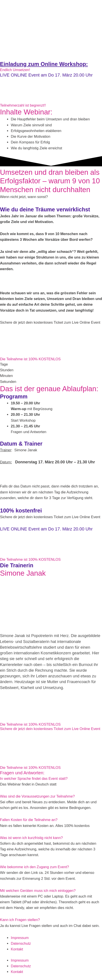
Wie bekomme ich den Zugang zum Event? (35, 867)
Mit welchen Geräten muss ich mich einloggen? (38, 891)
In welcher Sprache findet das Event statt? (34, 778)
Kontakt (17, 949)
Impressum (20, 938)
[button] (51, 778)
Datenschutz (21, 943)
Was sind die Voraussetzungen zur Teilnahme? (37, 796)
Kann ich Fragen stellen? (20, 920)
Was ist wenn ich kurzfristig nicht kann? (31, 838)
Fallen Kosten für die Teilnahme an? (29, 820)
